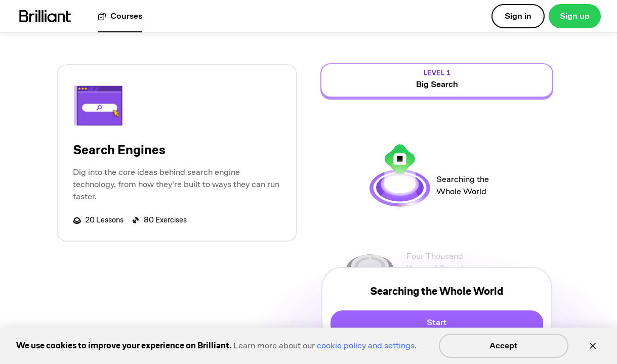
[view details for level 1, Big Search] (437, 80)
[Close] (593, 346)
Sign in (518, 16)
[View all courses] (120, 16)
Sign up (575, 16)
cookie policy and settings (366, 346)
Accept (504, 346)
